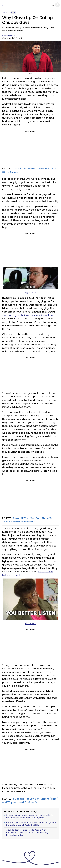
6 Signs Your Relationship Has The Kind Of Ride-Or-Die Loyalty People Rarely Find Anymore (30, 816)
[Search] (51, 5)
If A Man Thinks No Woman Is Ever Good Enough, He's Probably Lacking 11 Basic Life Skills (31, 824)
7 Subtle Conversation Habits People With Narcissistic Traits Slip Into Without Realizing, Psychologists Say (27, 832)
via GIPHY (30, 293)
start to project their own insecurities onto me (29, 315)
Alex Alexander (9, 35)
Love (13, 12)
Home (5, 12)
